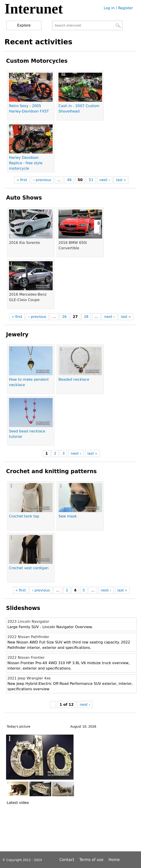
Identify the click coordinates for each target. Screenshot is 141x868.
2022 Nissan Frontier (26, 658)
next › (105, 180)
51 (91, 180)
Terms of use (91, 860)
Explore (24, 25)
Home (114, 860)
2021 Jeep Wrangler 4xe (29, 678)
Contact (67, 860)
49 (69, 180)
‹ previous (42, 180)
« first (22, 180)
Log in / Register (118, 8)
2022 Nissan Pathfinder (28, 637)
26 (64, 317)
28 (86, 317)
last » (121, 180)
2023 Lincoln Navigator (28, 622)
